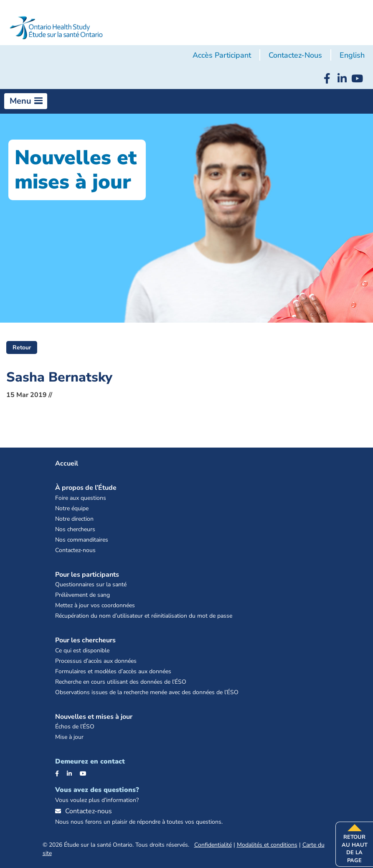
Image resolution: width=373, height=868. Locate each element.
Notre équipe (72, 508)
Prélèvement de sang (82, 595)
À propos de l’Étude (86, 488)
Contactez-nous (295, 55)
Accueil (67, 463)
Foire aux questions (81, 498)
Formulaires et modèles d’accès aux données (113, 671)
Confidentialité (213, 845)
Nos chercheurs (75, 529)
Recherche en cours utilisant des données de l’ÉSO (121, 682)
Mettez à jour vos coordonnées (95, 605)
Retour (22, 347)
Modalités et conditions (267, 845)
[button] (26, 101)
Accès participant (222, 55)
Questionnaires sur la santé (91, 584)
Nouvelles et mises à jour (94, 717)
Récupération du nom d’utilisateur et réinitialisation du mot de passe (144, 616)
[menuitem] (352, 56)
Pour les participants (87, 575)
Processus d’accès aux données (96, 661)
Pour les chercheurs (85, 640)
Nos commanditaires (82, 540)
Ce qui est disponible (82, 650)
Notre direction (74, 519)
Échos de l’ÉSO (75, 727)
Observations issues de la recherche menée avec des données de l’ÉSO (147, 692)
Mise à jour (69, 737)
